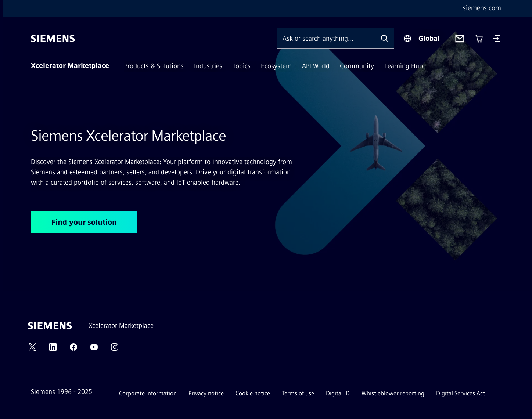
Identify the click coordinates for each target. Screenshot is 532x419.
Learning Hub (404, 66)
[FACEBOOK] (73, 349)
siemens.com (482, 8)
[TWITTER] (32, 349)
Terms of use (298, 393)
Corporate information (148, 393)
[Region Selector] (421, 39)
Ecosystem (276, 66)
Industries (208, 66)
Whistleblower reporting (393, 393)
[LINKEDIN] (53, 349)
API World (316, 66)
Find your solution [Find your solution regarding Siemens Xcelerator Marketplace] (84, 222)
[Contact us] (460, 39)
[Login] (497, 39)
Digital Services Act (461, 393)
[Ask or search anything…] (326, 38)
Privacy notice (206, 393)
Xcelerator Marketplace (70, 66)
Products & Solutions (154, 66)
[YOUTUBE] (94, 349)
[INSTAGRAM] (115, 349)
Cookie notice (253, 393)
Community (357, 66)
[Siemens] (53, 39)
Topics (242, 66)
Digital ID (338, 393)
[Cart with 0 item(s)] (479, 39)
